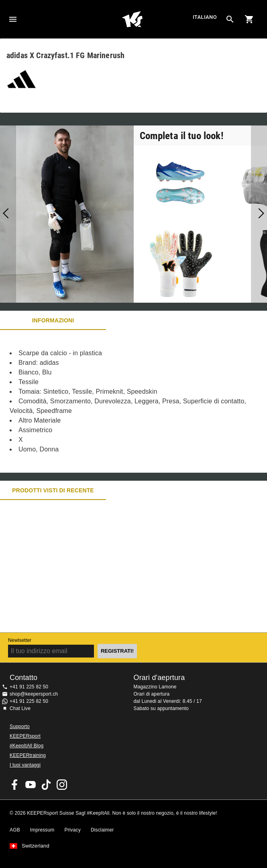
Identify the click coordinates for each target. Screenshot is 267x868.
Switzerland (36, 846)
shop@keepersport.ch (34, 694)
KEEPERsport (25, 736)
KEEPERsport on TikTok (46, 785)
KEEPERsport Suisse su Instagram (62, 785)
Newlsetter (20, 640)
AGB (15, 830)
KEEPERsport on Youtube (31, 785)
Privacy (73, 830)
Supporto (20, 726)
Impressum (42, 830)
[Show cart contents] (249, 19)
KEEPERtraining (28, 755)
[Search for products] (230, 19)
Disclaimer (102, 830)
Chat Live (20, 708)
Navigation (13, 19)
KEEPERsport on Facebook (15, 785)
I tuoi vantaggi (25, 765)
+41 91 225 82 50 (29, 687)
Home (132, 19)
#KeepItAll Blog (26, 746)
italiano (205, 17)
